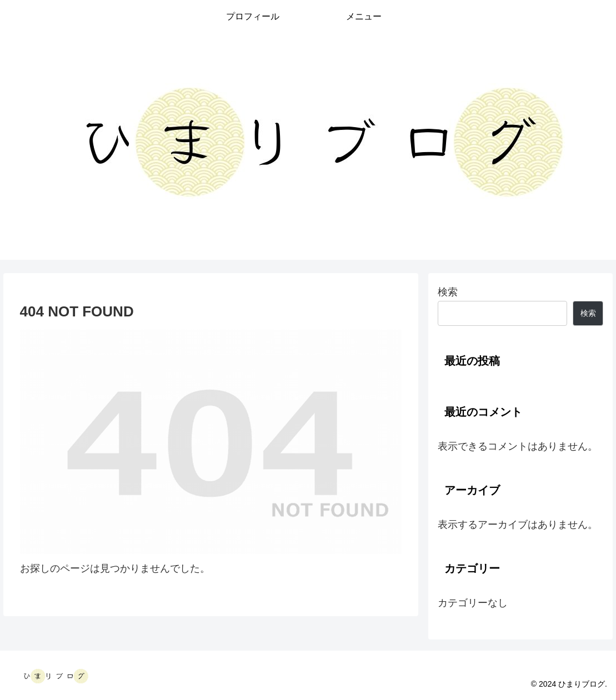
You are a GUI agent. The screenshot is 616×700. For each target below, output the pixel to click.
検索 (448, 292)
